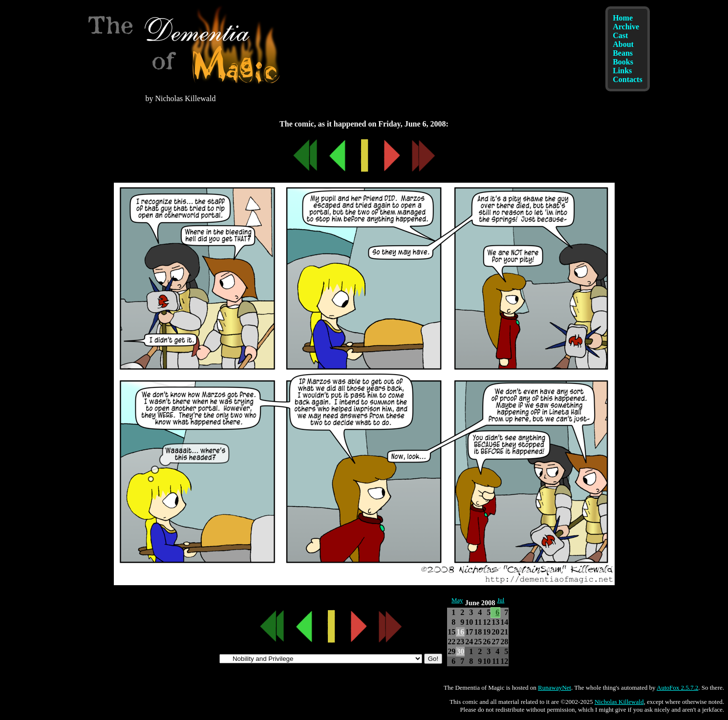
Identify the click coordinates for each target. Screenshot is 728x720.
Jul (501, 600)
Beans (623, 53)
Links (622, 71)
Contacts (627, 79)
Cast (620, 35)
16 (460, 632)
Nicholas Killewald (619, 702)
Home (623, 18)
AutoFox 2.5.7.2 (677, 688)
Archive (626, 27)
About (623, 44)
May (457, 600)
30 (460, 651)
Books (623, 62)
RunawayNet (555, 688)
